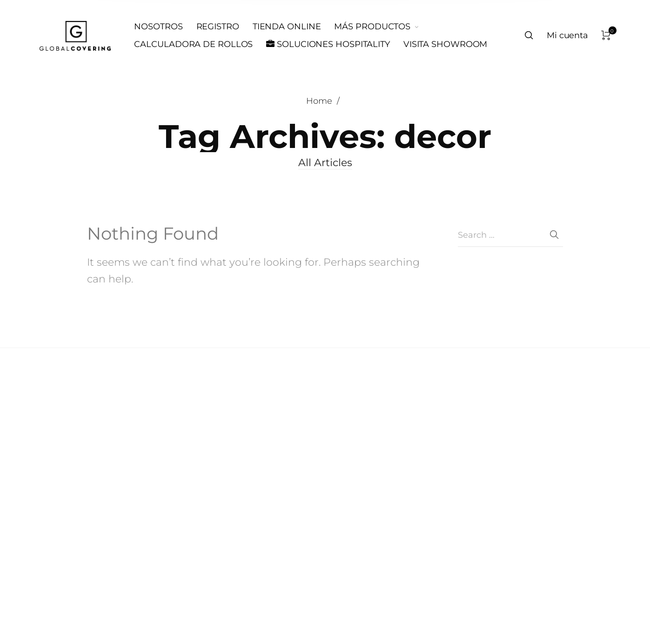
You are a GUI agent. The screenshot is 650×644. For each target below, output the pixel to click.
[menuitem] (165, 27)
